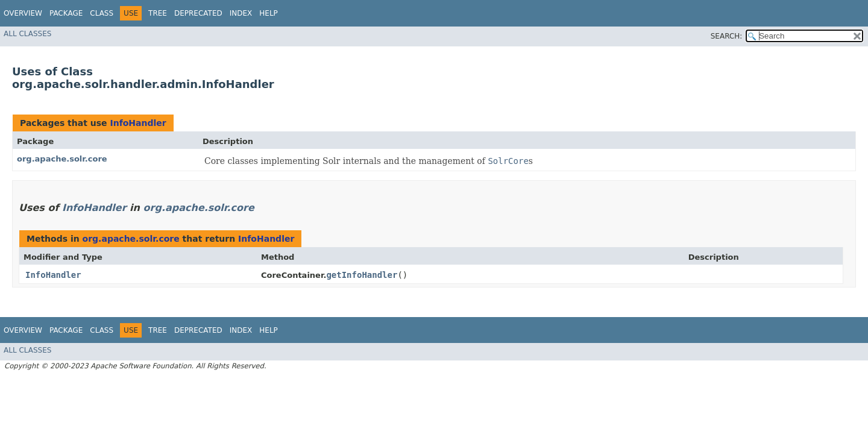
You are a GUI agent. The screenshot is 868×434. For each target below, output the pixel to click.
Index (241, 13)
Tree (158, 13)
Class (102, 13)
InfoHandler (138, 123)
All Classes (27, 34)
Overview (23, 13)
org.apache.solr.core (62, 159)
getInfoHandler (362, 275)
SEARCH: (727, 36)
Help (269, 13)
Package (66, 13)
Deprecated (198, 13)
